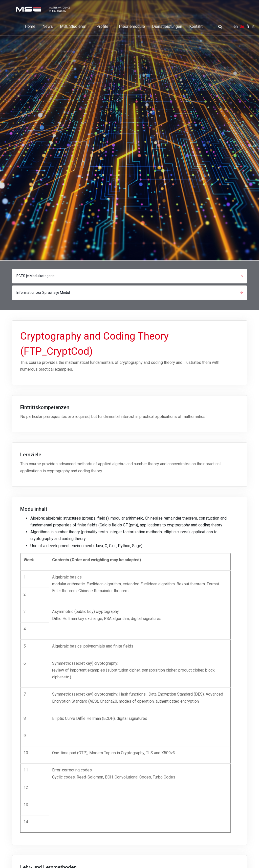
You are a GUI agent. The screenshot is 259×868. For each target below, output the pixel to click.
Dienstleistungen (167, 26)
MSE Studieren (75, 26)
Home (30, 26)
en (236, 26)
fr (249, 26)
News (48, 26)
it (253, 26)
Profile (104, 26)
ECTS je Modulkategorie (130, 276)
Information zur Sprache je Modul (130, 293)
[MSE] (42, 9)
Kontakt (196, 26)
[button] (219, 27)
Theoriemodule (132, 26)
